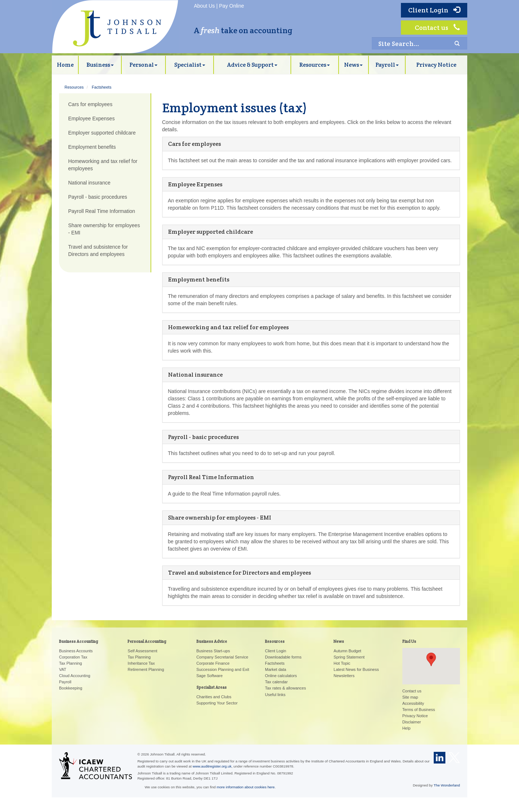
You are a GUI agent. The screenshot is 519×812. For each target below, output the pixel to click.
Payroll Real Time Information (211, 477)
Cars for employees (194, 144)
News (353, 65)
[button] (431, 659)
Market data (276, 669)
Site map (410, 697)
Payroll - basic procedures (203, 437)
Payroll (387, 65)
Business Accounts (76, 651)
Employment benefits (199, 279)
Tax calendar (276, 682)
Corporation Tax (73, 657)
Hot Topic (342, 663)
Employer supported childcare (210, 232)
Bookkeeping (71, 688)
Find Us (409, 641)
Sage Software (210, 676)
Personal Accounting (147, 641)
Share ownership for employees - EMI (220, 518)
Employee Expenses (195, 184)
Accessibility (413, 703)
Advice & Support (252, 65)
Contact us (437, 28)
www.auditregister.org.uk (212, 766)
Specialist (190, 65)
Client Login (434, 10)
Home (65, 65)
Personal (143, 65)
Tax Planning (71, 663)
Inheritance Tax (141, 663)
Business (100, 65)
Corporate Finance (213, 663)
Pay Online (231, 6)
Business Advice (212, 641)
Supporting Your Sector (217, 703)
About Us (204, 6)
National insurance (195, 375)
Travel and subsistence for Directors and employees (239, 573)
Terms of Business (419, 710)
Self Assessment (142, 651)
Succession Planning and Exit (223, 669)
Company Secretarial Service (222, 657)
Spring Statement (349, 657)
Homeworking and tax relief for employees (228, 327)
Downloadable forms (283, 657)
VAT (63, 669)
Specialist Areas (212, 687)
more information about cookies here (246, 787)
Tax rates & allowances (286, 688)
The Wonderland (447, 785)
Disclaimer (412, 722)
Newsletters (344, 676)
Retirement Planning (146, 669)
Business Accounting (79, 641)
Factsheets (102, 87)
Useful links (275, 695)
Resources (315, 65)
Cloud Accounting (75, 676)
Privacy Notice (436, 65)
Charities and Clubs (214, 697)
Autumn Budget (347, 651)
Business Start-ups (213, 651)
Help (407, 728)
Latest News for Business (356, 669)
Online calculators (281, 676)
